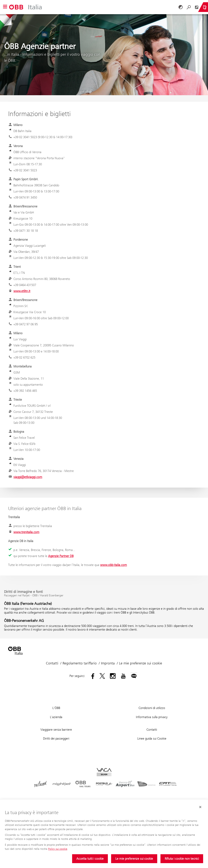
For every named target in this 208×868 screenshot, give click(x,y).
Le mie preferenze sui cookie (134, 859)
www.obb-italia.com (114, 565)
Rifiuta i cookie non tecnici (182, 859)
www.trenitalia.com (26, 532)
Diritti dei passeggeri (56, 738)
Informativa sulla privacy (152, 717)
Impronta (108, 663)
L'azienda (56, 717)
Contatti (52, 663)
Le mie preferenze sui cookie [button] (141, 663)
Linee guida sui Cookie (152, 738)
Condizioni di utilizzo (152, 708)
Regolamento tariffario (80, 663)
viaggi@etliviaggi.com (28, 477)
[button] (5, 7)
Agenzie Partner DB (61, 556)
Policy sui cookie (58, 849)
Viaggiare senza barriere (56, 730)
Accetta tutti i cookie (90, 859)
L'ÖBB (56, 708)
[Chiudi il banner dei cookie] (200, 807)
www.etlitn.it (22, 291)
